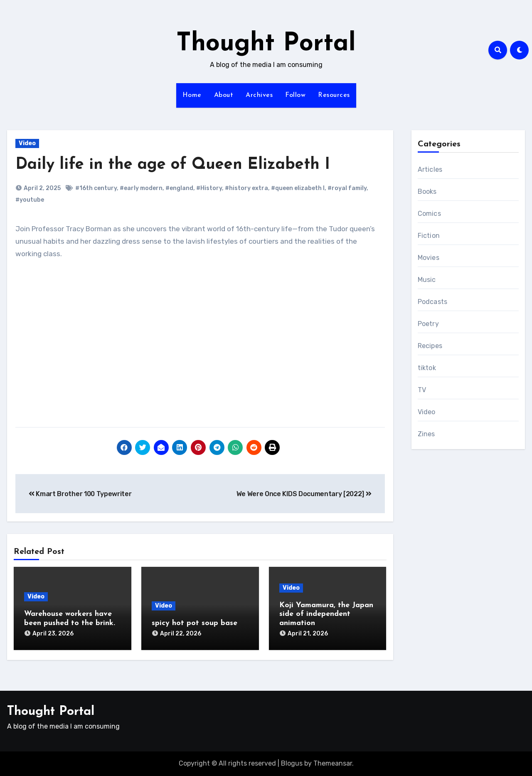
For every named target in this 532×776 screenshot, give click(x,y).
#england (179, 188)
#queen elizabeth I (298, 188)
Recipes (430, 346)
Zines (426, 434)
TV (422, 390)
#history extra (246, 188)
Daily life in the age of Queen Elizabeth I (173, 165)
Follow (295, 95)
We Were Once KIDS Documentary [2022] (304, 494)
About (224, 95)
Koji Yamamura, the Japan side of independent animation (326, 614)
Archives (259, 95)
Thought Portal (266, 44)
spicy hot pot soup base (195, 623)
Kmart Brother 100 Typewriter (80, 494)
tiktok (427, 368)
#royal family (347, 188)
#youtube (30, 200)
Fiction (429, 236)
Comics (429, 214)
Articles (430, 169)
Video (27, 143)
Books (427, 192)
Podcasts (433, 302)
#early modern (141, 188)
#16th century (96, 188)
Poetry (428, 324)
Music (427, 280)
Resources (334, 95)
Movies (429, 258)
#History (209, 188)
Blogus (292, 763)
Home (192, 95)
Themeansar (333, 763)
